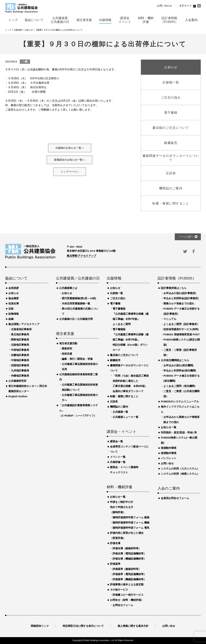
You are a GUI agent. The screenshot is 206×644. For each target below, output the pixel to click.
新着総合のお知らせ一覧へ (70, 160)
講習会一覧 (116, 441)
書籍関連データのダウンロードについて (129, 368)
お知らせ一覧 (118, 497)
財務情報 (14, 314)
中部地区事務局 (20, 350)
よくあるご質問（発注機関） (180, 386)
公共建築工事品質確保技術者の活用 (80, 367)
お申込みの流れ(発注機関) (178, 365)
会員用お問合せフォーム (175, 498)
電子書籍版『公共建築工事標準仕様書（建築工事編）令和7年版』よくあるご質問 (131, 316)
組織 (11, 319)
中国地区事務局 (20, 360)
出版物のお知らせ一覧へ (70, 148)
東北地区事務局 (20, 334)
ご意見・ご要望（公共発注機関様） (181, 394)
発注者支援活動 (68, 343)
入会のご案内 (169, 489)
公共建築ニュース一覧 (125, 417)
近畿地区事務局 (20, 355)
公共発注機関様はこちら (175, 360)
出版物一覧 (116, 293)
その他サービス (119, 590)
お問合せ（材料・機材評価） (127, 600)
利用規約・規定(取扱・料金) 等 (179, 432)
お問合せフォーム (123, 605)
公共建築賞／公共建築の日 (77, 278)
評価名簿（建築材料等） (127, 548)
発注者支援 (65, 334)
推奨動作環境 (169, 448)
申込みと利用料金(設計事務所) (181, 298)
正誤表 (114, 401)
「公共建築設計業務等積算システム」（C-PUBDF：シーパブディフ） (79, 410)
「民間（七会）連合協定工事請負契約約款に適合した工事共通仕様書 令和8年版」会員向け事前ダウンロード (131, 383)
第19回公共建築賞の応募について (80, 311)
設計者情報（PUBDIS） (177, 278)
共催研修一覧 (118, 462)
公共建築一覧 (120, 412)
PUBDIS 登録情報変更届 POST (182, 334)
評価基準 (115, 564)
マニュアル (170, 319)
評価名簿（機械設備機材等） (129, 559)
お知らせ (14, 293)
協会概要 (14, 298)
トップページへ (70, 172)
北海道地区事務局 (21, 329)
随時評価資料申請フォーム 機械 (131, 523)
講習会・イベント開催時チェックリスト (124, 470)
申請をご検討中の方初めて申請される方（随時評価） (122, 507)
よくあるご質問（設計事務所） (181, 324)
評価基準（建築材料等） (127, 569)
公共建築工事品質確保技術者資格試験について (80, 387)
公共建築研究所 (17, 381)
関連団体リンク (40, 626)
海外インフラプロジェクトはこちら (180, 409)
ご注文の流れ (118, 298)
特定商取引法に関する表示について (83, 626)
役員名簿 (14, 303)
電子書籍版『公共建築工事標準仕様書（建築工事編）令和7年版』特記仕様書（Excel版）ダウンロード (131, 340)
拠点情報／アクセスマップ (24, 324)
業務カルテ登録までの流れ (179, 303)
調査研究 (67, 348)
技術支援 (67, 354)
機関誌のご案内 (119, 407)
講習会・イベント (122, 432)
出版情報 (114, 278)
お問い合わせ (164, 6)
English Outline (18, 396)
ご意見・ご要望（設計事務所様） (180, 352)
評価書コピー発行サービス (128, 595)
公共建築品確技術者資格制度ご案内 (79, 377)
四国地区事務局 (20, 365)
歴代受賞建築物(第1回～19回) (79, 298)
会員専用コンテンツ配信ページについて (129, 449)
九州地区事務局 (20, 370)
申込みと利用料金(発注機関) (180, 370)
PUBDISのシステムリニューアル (180, 401)
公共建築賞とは (68, 288)
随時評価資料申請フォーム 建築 (131, 517)
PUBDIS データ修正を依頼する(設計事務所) (182, 311)
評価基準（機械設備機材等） (129, 579)
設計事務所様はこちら (174, 288)
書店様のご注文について (124, 355)
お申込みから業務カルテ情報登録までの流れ (181, 420)
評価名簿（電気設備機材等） (129, 553)
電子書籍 (115, 303)
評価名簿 (115, 543)
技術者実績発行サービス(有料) (181, 329)
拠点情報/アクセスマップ (81, 256)
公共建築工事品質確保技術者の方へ (80, 397)
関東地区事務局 (20, 340)
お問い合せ (167, 463)
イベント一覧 (118, 457)
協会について (16, 278)
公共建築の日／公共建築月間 (76, 319)
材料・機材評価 (119, 487)
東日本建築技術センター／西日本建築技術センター (28, 389)
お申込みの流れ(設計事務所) (180, 293)
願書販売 (115, 360)
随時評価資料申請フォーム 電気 (131, 528)
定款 (11, 309)
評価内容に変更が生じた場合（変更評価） (127, 535)
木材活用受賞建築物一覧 (76, 303)
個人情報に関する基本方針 (133, 626)
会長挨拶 (14, 288)
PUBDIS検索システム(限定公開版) (182, 342)
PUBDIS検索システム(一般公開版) (179, 440)
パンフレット (169, 458)
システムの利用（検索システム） (180, 474)
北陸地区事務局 (20, 345)
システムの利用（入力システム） (180, 469)
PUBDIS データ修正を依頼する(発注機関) (182, 378)
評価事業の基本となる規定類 (127, 584)
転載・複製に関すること (124, 396)
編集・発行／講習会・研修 (77, 359)
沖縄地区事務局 (20, 376)
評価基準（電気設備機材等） (129, 574)
